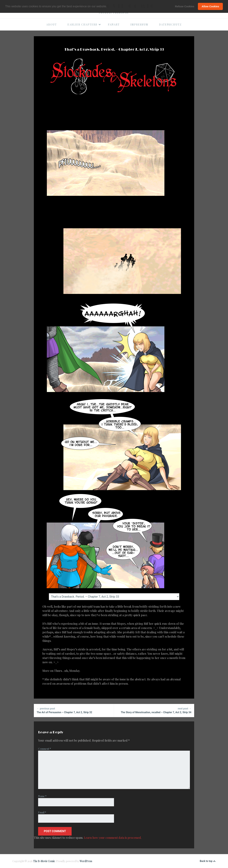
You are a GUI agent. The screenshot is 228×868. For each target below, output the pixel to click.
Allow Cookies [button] (210, 6)
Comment (45, 749)
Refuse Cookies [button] (185, 6)
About (52, 25)
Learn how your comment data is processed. (113, 838)
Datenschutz (170, 25)
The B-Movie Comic (44, 861)
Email (42, 812)
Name (42, 796)
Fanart (114, 25)
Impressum (139, 25)
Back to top (208, 861)
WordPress (86, 861)
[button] (108, 7)
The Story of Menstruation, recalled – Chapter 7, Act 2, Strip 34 (154, 710)
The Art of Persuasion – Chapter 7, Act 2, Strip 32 (74, 710)
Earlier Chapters (84, 25)
